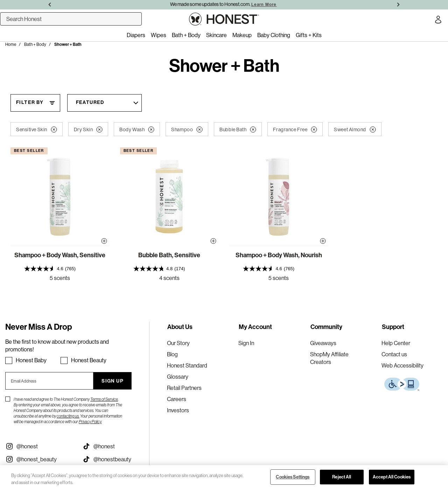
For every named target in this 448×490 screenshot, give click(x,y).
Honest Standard (187, 365)
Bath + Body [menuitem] (186, 35)
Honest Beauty (89, 360)
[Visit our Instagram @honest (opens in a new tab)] (38, 446)
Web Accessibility (402, 365)
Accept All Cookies (392, 477)
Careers (177, 399)
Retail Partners (184, 388)
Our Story (178, 343)
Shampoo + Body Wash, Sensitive (60, 255)
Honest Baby (31, 360)
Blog (172, 354)
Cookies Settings (293, 477)
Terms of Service (104, 399)
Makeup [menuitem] (242, 35)
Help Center (396, 343)
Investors (178, 410)
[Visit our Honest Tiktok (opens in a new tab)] (115, 446)
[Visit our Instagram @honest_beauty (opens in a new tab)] (38, 459)
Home (11, 44)
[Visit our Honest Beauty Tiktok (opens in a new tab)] (115, 459)
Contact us (394, 354)
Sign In (246, 343)
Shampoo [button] (187, 129)
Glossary (178, 377)
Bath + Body (35, 44)
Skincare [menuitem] (216, 35)
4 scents (169, 278)
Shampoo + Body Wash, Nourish (279, 255)
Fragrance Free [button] (295, 129)
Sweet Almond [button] (355, 129)
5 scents (60, 278)
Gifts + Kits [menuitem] (309, 35)
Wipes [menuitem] (159, 35)
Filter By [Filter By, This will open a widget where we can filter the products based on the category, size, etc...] (30, 102)
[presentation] (60, 269)
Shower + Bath (68, 44)
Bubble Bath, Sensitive (169, 255)
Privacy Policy (90, 422)
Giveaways (323, 343)
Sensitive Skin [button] (37, 129)
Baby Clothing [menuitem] (274, 35)
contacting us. (68, 416)
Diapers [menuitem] (136, 35)
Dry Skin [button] (88, 129)
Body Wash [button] (137, 129)
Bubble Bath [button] (238, 129)
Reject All (342, 477)
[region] (224, 478)
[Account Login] (438, 21)
